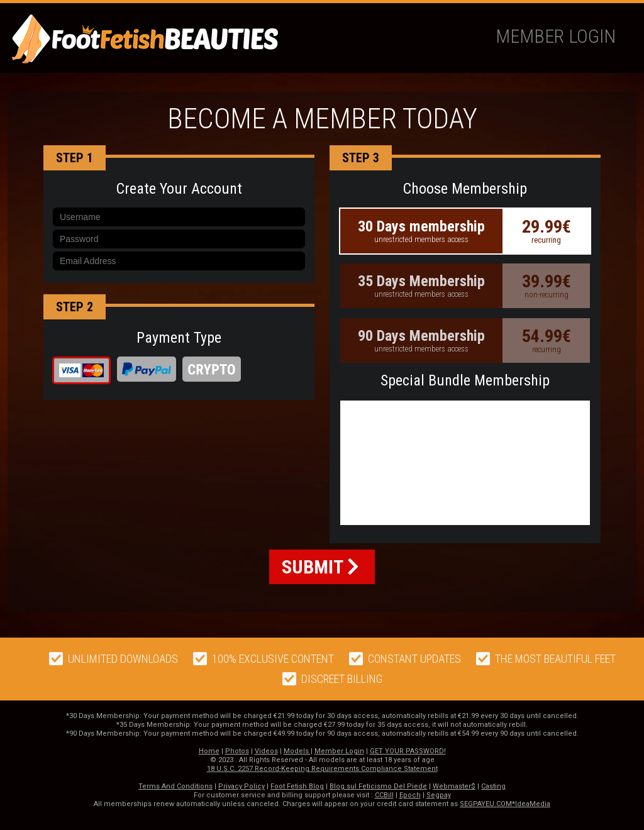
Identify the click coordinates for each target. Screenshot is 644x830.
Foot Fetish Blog (297, 786)
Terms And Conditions (175, 786)
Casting (493, 786)
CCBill (384, 795)
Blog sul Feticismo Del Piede (378, 786)
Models (297, 751)
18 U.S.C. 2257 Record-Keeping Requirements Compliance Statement (322, 769)
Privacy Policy (241, 786)
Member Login (556, 36)
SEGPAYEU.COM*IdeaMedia (505, 804)
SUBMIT (320, 567)
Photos (237, 751)
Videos (266, 751)
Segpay (439, 795)
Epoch (410, 795)
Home (209, 751)
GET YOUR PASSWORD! (408, 751)
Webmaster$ (454, 786)
